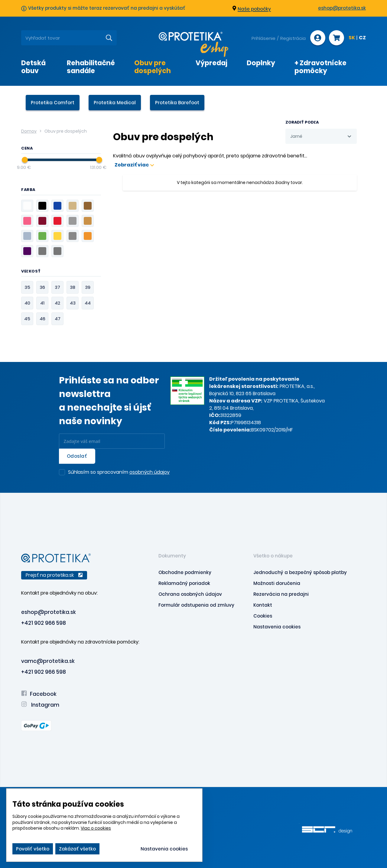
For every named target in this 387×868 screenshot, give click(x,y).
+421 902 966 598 (44, 623)
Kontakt (263, 605)
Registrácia (293, 38)
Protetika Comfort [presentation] (53, 103)
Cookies (263, 616)
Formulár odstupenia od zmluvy (196, 605)
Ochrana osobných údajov (190, 594)
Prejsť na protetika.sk (54, 575)
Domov (29, 131)
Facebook (39, 694)
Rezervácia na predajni (281, 594)
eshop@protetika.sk (342, 8)
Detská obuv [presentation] (33, 67)
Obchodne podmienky (185, 572)
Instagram (40, 705)
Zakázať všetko (77, 849)
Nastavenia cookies (277, 627)
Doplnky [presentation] (261, 63)
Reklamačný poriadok (184, 583)
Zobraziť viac (134, 165)
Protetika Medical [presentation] (115, 103)
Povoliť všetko (33, 849)
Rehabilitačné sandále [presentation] (91, 67)
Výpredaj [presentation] (211, 63)
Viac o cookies (96, 828)
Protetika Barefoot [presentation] (177, 103)
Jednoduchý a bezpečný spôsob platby (300, 572)
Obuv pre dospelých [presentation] (153, 67)
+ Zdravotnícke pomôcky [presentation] (320, 67)
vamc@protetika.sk (48, 661)
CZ (362, 38)
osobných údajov (150, 472)
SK (352, 38)
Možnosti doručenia (277, 583)
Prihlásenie (263, 38)
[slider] (25, 160)
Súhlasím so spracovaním (119, 473)
